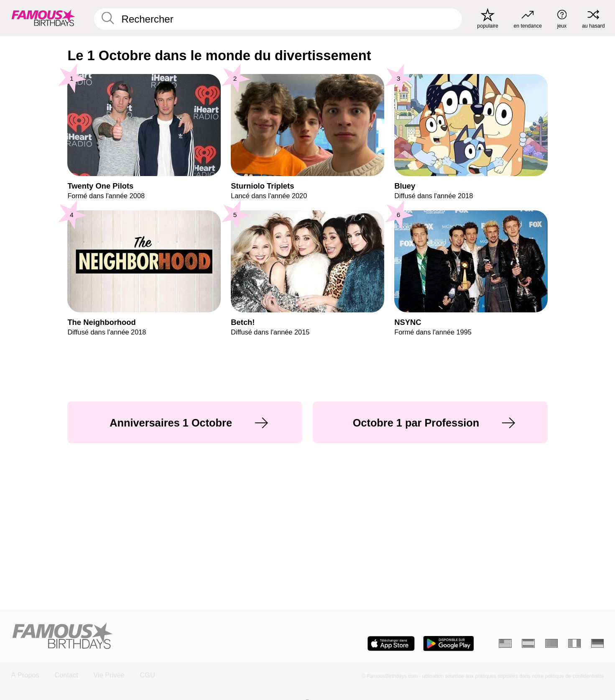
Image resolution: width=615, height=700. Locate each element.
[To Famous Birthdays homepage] (43, 18)
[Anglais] (505, 643)
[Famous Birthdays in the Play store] (449, 644)
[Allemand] (598, 643)
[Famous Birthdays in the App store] (391, 644)
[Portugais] (552, 643)
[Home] (157, 636)
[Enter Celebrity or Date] (278, 19)
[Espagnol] (528, 643)
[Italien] (575, 643)
